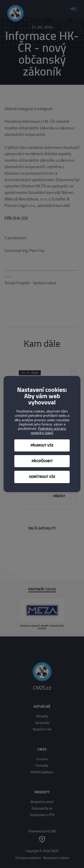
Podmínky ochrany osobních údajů (48, 431)
